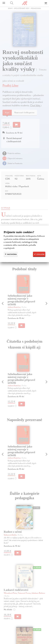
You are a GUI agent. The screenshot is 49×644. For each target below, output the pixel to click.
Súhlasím (39, 254)
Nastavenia (11, 254)
